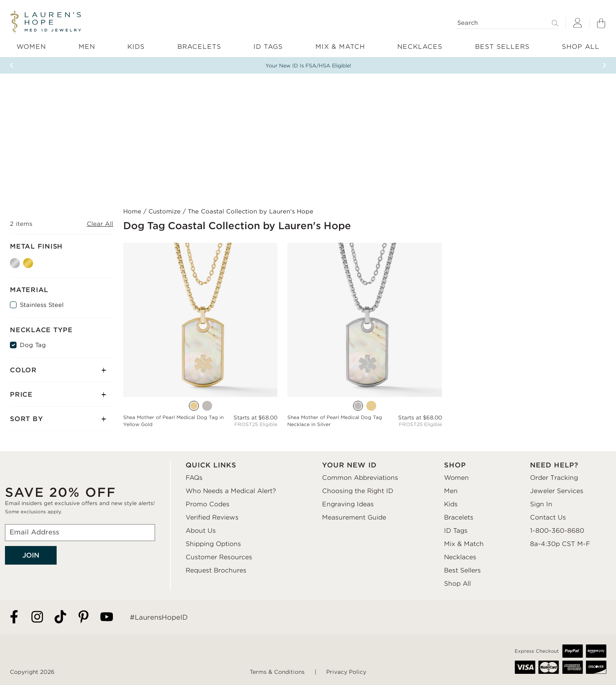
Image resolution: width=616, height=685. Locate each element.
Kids (451, 504)
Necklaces (460, 557)
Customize (165, 211)
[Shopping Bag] (601, 23)
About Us (201, 531)
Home (132, 211)
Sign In (541, 504)
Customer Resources (219, 557)
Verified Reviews (212, 517)
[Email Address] (80, 532)
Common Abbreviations (360, 478)
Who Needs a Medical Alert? (231, 491)
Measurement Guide (354, 517)
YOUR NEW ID (349, 465)
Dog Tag (33, 345)
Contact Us (548, 517)
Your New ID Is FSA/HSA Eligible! (308, 66)
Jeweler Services (557, 491)
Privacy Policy (346, 672)
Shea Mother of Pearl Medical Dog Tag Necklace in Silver (335, 421)
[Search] (507, 23)
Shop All (457, 584)
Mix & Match (464, 544)
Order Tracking (554, 478)
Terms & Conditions (277, 672)
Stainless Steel (42, 305)
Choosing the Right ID (358, 491)
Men (451, 491)
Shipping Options (213, 544)
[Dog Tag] (13, 345)
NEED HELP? (554, 465)
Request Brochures (216, 570)
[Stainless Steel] (13, 305)
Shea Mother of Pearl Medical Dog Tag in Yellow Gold (173, 421)
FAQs (194, 478)
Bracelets (459, 517)
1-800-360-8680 (557, 531)
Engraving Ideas (348, 504)
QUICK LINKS (211, 465)
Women (456, 478)
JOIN (31, 555)
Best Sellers (462, 570)
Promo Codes (208, 504)
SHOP (455, 465)
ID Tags (456, 531)
